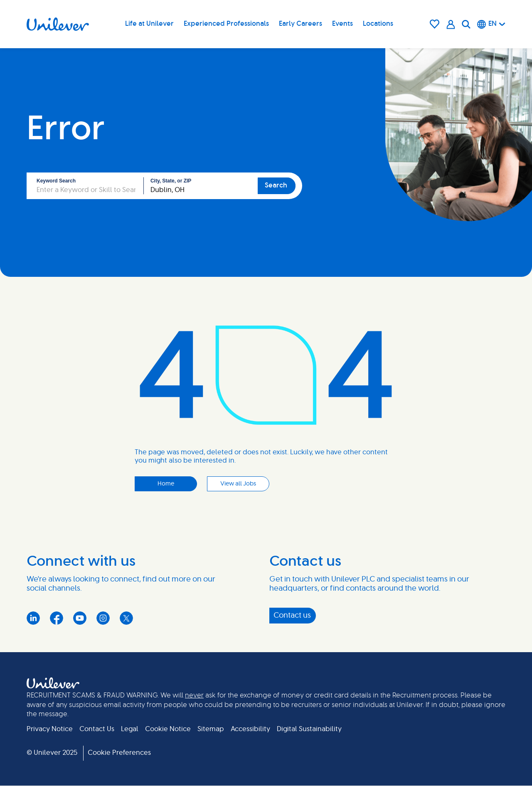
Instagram (103, 618)
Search (276, 185)
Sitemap (211, 729)
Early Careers (300, 24)
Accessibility (250, 729)
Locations (378, 24)
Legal (130, 729)
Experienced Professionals (226, 24)
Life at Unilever (149, 24)
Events (342, 24)
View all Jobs (238, 484)
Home (166, 484)
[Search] (466, 24)
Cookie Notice (168, 729)
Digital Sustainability (309, 729)
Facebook (57, 618)
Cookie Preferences (119, 753)
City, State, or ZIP (171, 181)
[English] (491, 24)
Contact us (292, 616)
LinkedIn (33, 618)
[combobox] (201, 186)
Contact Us (97, 729)
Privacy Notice (50, 729)
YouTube (80, 618)
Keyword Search (56, 181)
